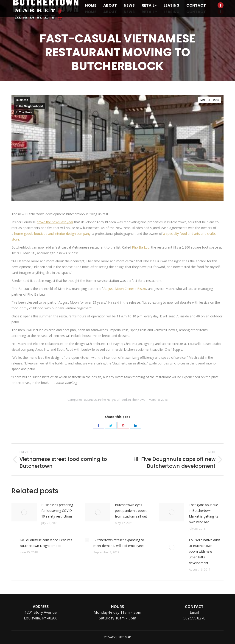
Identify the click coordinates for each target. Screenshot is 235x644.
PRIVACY (110, 637)
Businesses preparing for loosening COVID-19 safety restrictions (57, 511)
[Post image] (24, 512)
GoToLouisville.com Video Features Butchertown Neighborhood (46, 543)
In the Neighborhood (29, 106)
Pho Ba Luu (141, 247)
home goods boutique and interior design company (52, 234)
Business (22, 100)
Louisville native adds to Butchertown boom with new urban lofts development (205, 551)
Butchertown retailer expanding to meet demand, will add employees (119, 543)
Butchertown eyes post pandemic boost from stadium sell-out (131, 511)
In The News (24, 112)
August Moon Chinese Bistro (125, 289)
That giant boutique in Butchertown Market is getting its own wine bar (204, 513)
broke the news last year (55, 222)
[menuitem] (91, 12)
